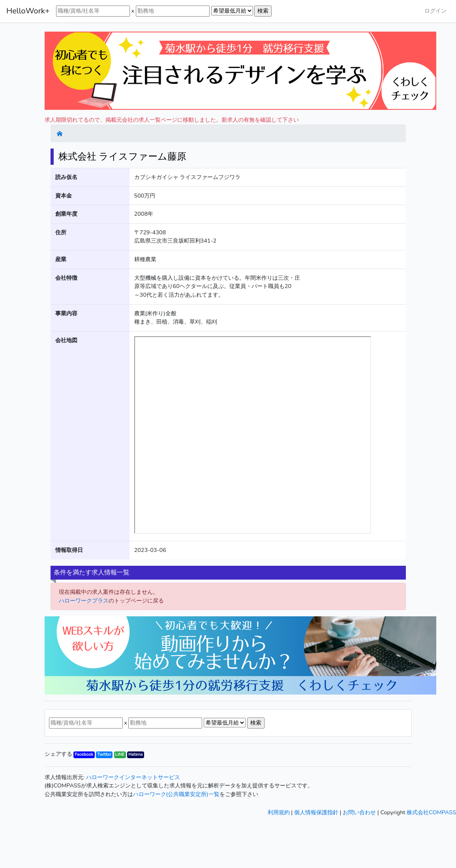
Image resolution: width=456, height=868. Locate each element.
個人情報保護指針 (316, 812)
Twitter (104, 754)
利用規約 (279, 812)
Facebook (84, 754)
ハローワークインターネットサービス (133, 777)
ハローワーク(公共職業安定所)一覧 (176, 794)
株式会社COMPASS (431, 812)
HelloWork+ (28, 11)
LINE (120, 754)
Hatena (135, 754)
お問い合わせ (359, 812)
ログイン (435, 11)
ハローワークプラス (84, 601)
